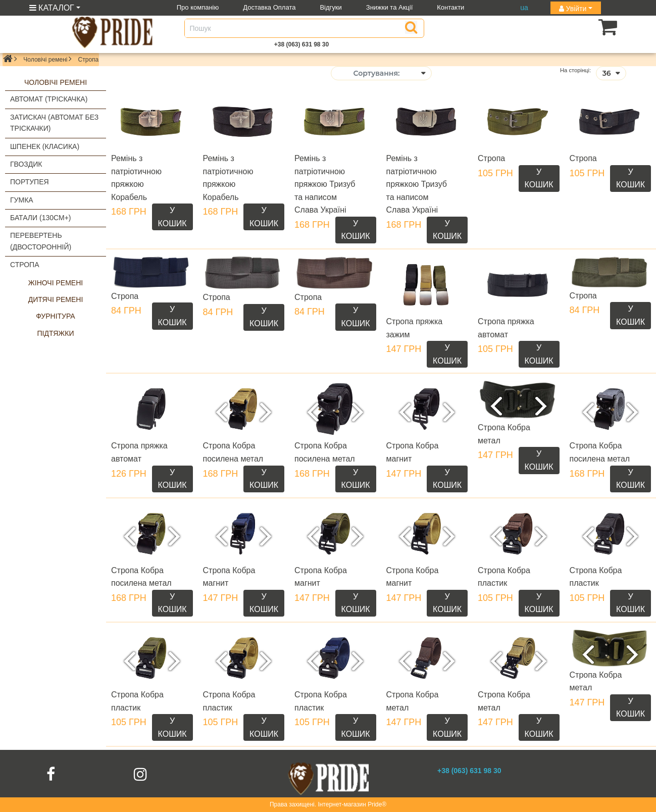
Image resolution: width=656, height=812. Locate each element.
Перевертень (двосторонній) (41, 241)
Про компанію (198, 7)
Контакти (450, 7)
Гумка (22, 200)
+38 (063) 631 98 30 (301, 44)
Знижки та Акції (390, 7)
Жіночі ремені (56, 283)
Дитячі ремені (56, 299)
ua (524, 8)
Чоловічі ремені (45, 60)
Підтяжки (56, 333)
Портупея (30, 182)
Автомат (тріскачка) (49, 99)
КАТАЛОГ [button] (52, 8)
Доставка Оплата (269, 7)
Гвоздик (26, 164)
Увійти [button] (573, 9)
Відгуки (331, 7)
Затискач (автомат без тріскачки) (54, 123)
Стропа (25, 265)
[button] (592, 27)
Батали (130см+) (40, 218)
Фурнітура (55, 316)
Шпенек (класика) (45, 146)
